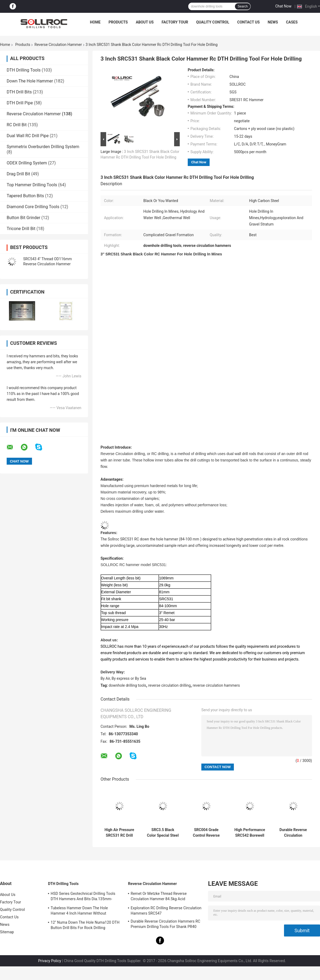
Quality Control (213, 22)
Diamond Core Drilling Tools (33, 207)
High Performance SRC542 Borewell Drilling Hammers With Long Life (250, 833)
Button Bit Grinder (23, 218)
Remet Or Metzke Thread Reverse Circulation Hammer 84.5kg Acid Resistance (159, 897)
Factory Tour (175, 22)
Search (243, 6)
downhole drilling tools (128, 685)
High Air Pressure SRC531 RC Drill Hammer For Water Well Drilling (119, 833)
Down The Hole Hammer (30, 81)
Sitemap (7, 932)
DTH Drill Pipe (20, 103)
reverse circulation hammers (216, 685)
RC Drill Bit (17, 125)
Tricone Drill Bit (21, 229)
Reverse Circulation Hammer (58, 45)
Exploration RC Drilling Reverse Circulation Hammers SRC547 (166, 911)
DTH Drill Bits (19, 92)
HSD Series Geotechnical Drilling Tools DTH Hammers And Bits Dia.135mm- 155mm (83, 897)
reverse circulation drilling (169, 685)
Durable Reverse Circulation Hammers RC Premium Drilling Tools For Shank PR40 (165, 924)
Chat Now (283, 6)
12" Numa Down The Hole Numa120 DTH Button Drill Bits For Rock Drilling (85, 925)
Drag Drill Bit (18, 174)
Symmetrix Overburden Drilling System (43, 147)
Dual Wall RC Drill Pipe (28, 136)
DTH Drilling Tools (24, 70)
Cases (292, 22)
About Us (145, 22)
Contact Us (248, 22)
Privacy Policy (50, 961)
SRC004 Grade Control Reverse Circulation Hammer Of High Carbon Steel (206, 833)
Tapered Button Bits (25, 196)
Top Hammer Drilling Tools (32, 185)
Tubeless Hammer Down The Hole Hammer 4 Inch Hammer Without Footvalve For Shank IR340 (79, 911)
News (273, 22)
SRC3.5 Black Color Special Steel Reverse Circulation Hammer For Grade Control (163, 833)
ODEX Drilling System (27, 163)
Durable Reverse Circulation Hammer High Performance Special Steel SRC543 (293, 833)
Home (95, 22)
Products (118, 22)
